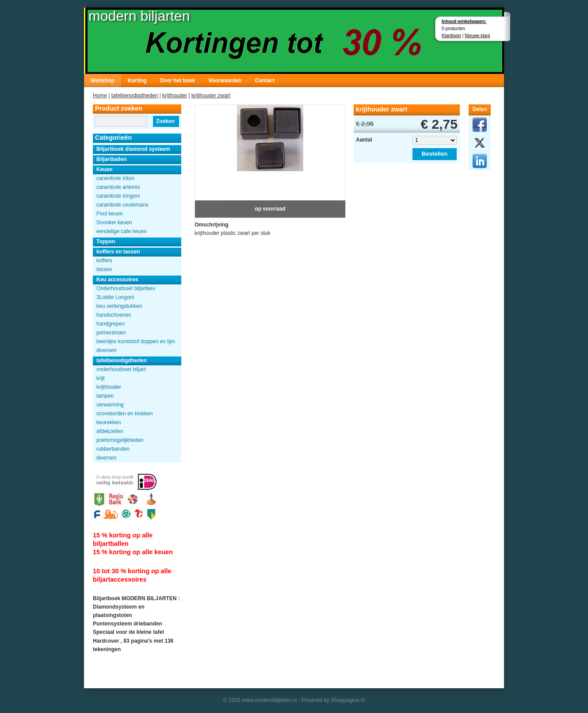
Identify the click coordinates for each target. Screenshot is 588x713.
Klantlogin (451, 36)
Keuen (105, 169)
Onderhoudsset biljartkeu (126, 288)
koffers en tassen (118, 252)
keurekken (109, 422)
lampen (105, 396)
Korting (137, 80)
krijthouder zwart (211, 96)
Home (100, 96)
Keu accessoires (117, 280)
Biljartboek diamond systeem (133, 149)
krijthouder (175, 96)
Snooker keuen (114, 222)
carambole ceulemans (122, 205)
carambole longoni (118, 196)
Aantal (364, 140)
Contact (265, 80)
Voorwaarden (225, 80)
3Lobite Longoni (115, 297)
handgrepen (111, 324)
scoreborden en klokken (124, 414)
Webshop (103, 80)
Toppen (106, 241)
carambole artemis (118, 187)
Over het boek (177, 80)
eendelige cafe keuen (122, 231)
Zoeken (165, 121)
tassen (104, 269)
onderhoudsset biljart (121, 369)
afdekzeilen (110, 431)
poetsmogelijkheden (120, 440)
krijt (101, 378)
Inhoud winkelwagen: (464, 21)
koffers (104, 261)
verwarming (110, 405)
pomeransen (111, 333)
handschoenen (114, 315)
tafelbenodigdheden (135, 96)
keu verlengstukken (119, 306)
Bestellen (435, 154)
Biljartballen (112, 159)
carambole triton (115, 178)
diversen (106, 350)
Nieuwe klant (477, 36)
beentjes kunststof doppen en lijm (136, 341)
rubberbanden (113, 449)
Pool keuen (110, 214)
